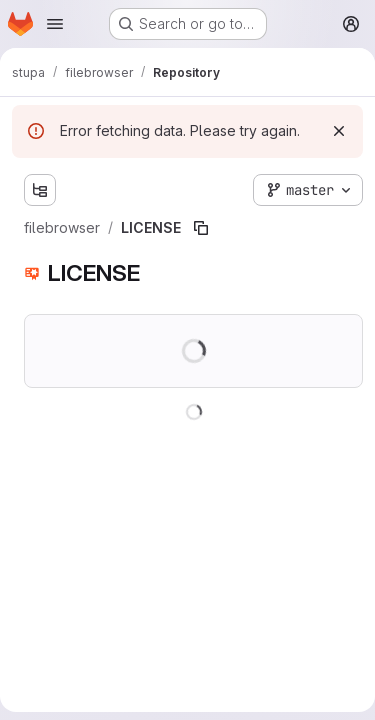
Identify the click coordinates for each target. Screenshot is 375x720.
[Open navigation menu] (55, 24)
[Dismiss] (339, 131)
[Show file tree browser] (40, 190)
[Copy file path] (201, 228)
